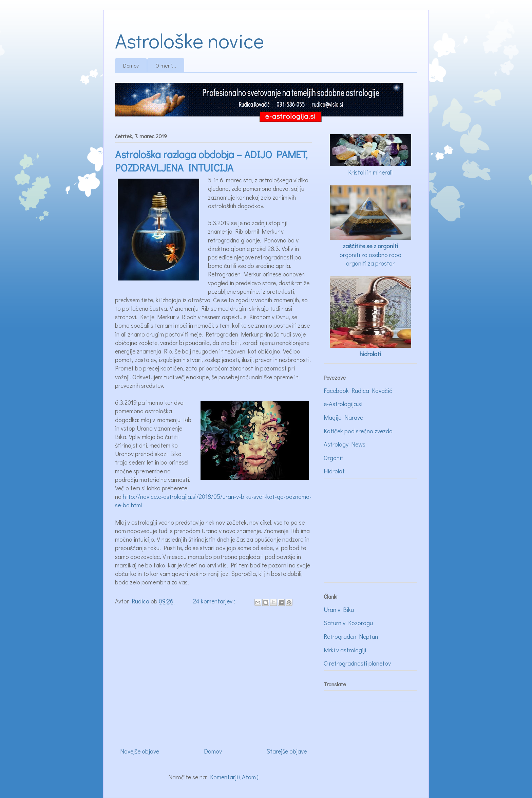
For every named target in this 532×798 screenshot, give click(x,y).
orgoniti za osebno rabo (370, 255)
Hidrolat (334, 471)
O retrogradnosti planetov (357, 663)
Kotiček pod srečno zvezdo (358, 431)
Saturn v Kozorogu (348, 623)
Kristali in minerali (370, 172)
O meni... (166, 65)
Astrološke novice (189, 40)
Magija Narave (343, 417)
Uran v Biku (339, 610)
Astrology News (345, 444)
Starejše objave (287, 751)
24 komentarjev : (215, 601)
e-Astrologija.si (343, 404)
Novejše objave (140, 751)
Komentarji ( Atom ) (234, 777)
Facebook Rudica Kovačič (358, 391)
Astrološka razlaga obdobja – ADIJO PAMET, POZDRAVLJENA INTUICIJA (211, 161)
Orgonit (334, 458)
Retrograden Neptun (351, 636)
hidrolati (370, 354)
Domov (131, 65)
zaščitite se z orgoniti (370, 246)
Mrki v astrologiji (345, 650)
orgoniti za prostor (370, 263)
